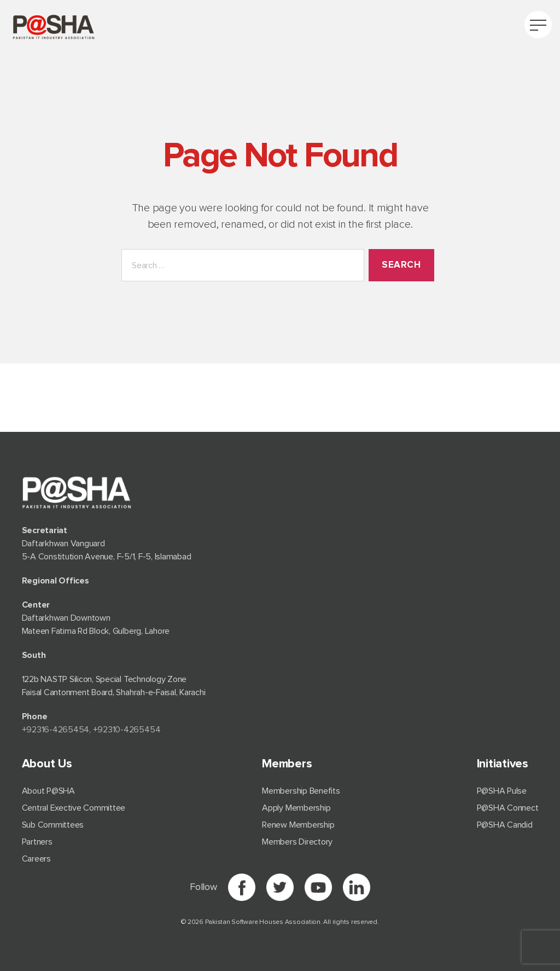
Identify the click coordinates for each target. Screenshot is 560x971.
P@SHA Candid (505, 825)
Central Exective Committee (74, 808)
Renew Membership (298, 825)
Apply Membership (296, 808)
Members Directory (297, 842)
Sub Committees (53, 825)
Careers (36, 859)
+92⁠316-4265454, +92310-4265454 (91, 730)
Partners (37, 842)
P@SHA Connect (508, 808)
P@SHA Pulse (502, 791)
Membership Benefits (301, 791)
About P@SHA (48, 791)
